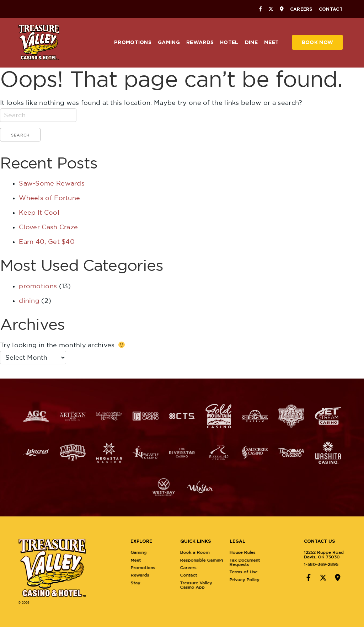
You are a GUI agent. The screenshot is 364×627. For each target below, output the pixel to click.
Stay (141, 583)
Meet (271, 42)
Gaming (169, 42)
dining (29, 301)
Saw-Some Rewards (52, 183)
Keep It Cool (39, 212)
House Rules (248, 552)
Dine (251, 42)
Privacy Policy (250, 580)
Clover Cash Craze (48, 227)
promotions (38, 286)
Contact (331, 9)
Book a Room (200, 552)
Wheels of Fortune (49, 198)
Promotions (133, 42)
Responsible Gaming (207, 560)
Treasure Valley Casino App (202, 585)
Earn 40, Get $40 (47, 242)
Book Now (317, 42)
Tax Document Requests (251, 562)
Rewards (200, 42)
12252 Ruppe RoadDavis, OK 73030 (318, 554)
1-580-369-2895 (315, 564)
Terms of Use (249, 572)
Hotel (229, 42)
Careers (301, 9)
